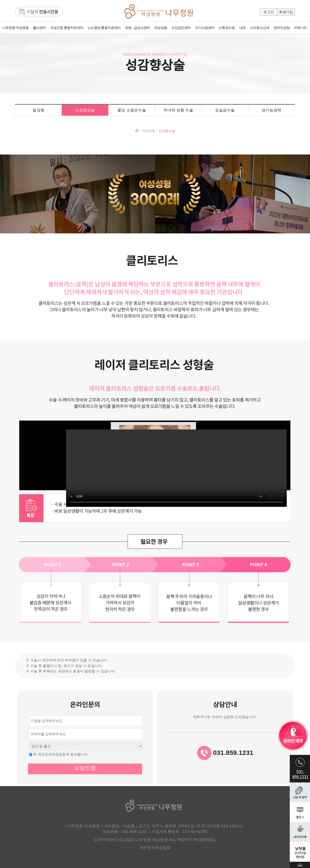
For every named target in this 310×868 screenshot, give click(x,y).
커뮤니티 (301, 28)
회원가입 (286, 12)
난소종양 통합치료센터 (104, 28)
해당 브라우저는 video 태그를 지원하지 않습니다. (176, 468)
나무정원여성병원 (159, 14)
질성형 (38, 110)
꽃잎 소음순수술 (132, 110)
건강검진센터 (181, 28)
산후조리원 (227, 28)
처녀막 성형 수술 (178, 110)
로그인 (269, 12)
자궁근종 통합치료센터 (67, 28)
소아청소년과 (260, 28)
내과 (242, 28)
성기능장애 (271, 110)
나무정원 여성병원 (15, 28)
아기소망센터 (205, 28)
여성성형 (161, 28)
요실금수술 (225, 110)
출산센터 (39, 28)
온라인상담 (282, 28)
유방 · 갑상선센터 (137, 28)
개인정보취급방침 (155, 848)
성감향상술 (85, 110)
